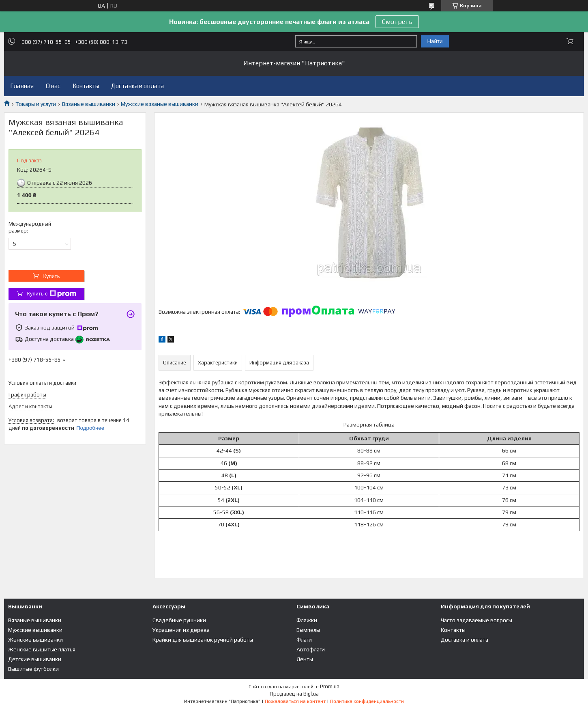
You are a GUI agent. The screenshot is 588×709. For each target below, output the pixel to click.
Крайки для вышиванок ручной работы (203, 640)
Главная (22, 86)
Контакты (86, 86)
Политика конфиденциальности (367, 701)
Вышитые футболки (33, 669)
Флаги (304, 640)
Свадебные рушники (179, 620)
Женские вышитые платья (42, 649)
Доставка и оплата (137, 86)
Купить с (51, 294)
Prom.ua (330, 686)
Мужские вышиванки (35, 630)
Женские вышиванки (35, 640)
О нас (53, 86)
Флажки (307, 620)
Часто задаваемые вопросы (476, 620)
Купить (51, 276)
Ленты (305, 659)
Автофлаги (311, 649)
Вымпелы (308, 630)
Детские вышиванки (35, 659)
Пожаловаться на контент (295, 701)
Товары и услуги (36, 104)
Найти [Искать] (435, 41)
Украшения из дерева (181, 630)
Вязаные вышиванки (89, 104)
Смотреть (397, 22)
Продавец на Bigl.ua (294, 694)
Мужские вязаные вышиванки (160, 104)
